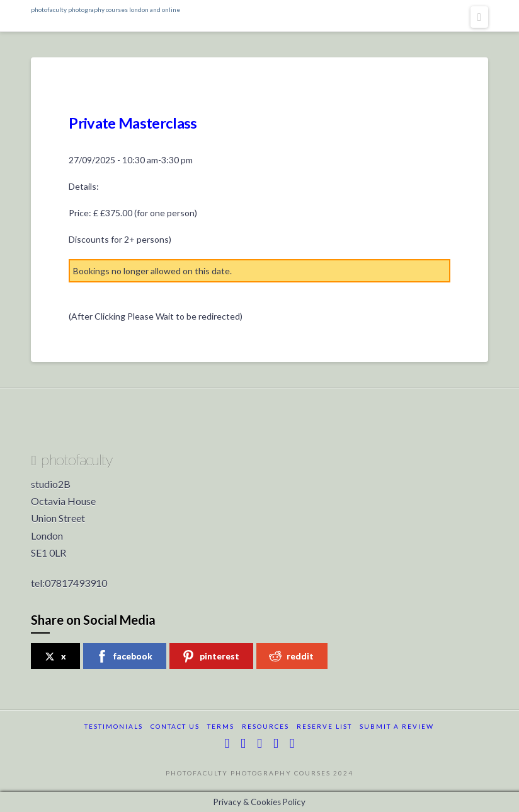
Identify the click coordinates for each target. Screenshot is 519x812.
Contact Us (175, 726)
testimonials (114, 726)
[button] (479, 17)
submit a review (397, 726)
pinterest (211, 656)
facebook (124, 656)
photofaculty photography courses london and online (106, 9)
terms (221, 726)
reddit (291, 656)
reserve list (324, 726)
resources (265, 726)
